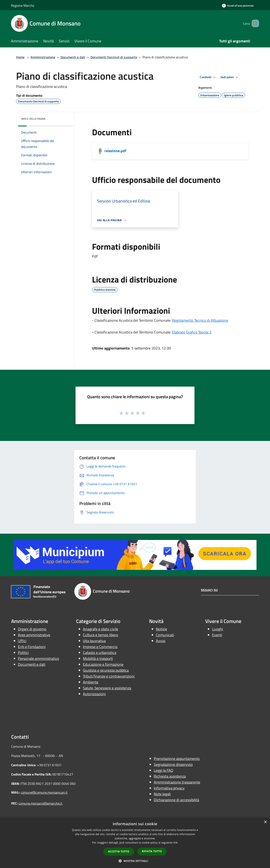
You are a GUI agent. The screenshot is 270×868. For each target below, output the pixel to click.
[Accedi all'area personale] (238, 6)
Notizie (161, 629)
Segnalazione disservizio (173, 764)
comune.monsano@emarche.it (41, 803)
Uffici (22, 641)
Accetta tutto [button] (119, 851)
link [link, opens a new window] (176, 843)
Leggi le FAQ (163, 770)
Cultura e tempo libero (101, 635)
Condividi (208, 77)
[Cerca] (254, 23)
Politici (23, 653)
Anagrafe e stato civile (101, 629)
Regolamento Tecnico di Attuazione (200, 320)
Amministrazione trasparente (177, 782)
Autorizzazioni (94, 694)
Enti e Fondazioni (32, 647)
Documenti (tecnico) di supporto (114, 57)
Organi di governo (32, 629)
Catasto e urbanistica (100, 653)
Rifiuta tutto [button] (152, 851)
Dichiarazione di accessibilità (176, 800)
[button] (135, 861)
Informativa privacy (169, 788)
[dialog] (135, 843)
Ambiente (91, 682)
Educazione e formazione (103, 664)
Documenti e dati (73, 57)
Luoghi (217, 629)
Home (20, 57)
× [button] (265, 822)
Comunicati (165, 635)
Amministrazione (43, 57)
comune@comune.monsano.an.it (44, 792)
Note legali (162, 794)
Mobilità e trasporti (98, 658)
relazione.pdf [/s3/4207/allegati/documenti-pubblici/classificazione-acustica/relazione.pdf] (115, 151)
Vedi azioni (230, 77)
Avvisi (161, 641)
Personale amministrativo (38, 658)
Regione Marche (23, 5)
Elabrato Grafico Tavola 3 (192, 332)
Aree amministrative (34, 635)
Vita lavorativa (94, 641)
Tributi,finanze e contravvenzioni (109, 676)
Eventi (217, 635)
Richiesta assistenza (170, 776)
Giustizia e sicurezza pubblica (106, 670)
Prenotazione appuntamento (177, 759)
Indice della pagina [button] (33, 119)
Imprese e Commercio (100, 647)
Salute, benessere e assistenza (107, 688)
